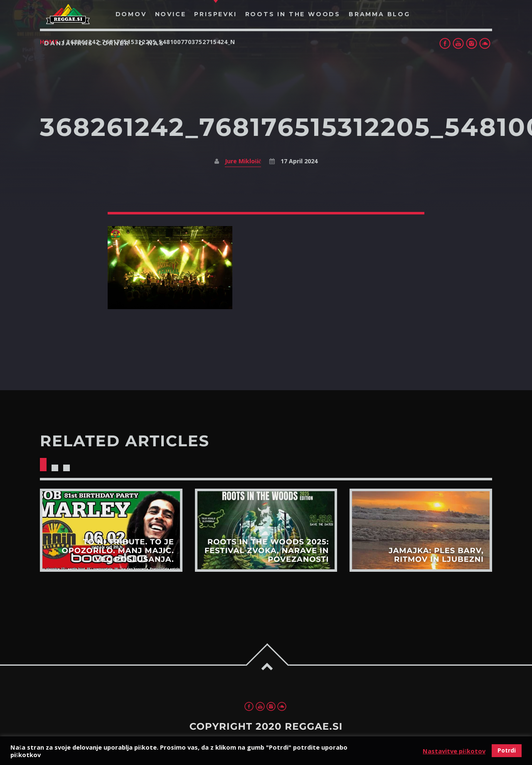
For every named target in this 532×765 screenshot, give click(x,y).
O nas (151, 43)
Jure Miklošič (243, 161)
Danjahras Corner (87, 43)
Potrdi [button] (507, 750)
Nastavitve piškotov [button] (454, 751)
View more (111, 530)
